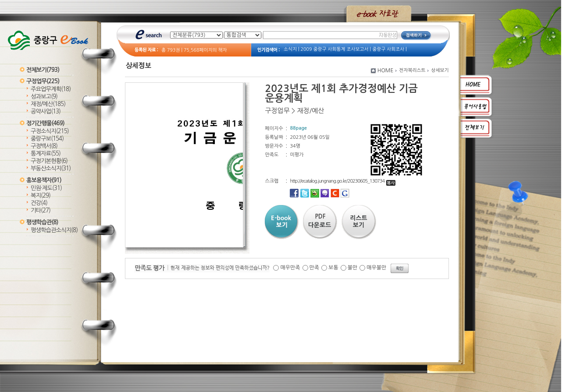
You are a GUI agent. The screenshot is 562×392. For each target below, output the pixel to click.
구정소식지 (50, 131)
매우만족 (290, 268)
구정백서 (44, 146)
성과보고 (44, 97)
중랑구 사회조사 (388, 49)
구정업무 (43, 81)
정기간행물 (45, 123)
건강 (39, 203)
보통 (333, 268)
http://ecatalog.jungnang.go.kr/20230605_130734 (343, 181)
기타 (41, 210)
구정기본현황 (49, 161)
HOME (386, 71)
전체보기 (43, 70)
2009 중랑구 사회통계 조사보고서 (335, 49)
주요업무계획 (51, 89)
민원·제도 (46, 188)
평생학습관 (42, 222)
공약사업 (46, 111)
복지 (41, 196)
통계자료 (46, 154)
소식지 (290, 49)
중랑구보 (47, 139)
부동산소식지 (51, 168)
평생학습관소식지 (54, 230)
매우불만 (376, 268)
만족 (315, 268)
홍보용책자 (44, 180)
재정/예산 (48, 104)
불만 (353, 268)
